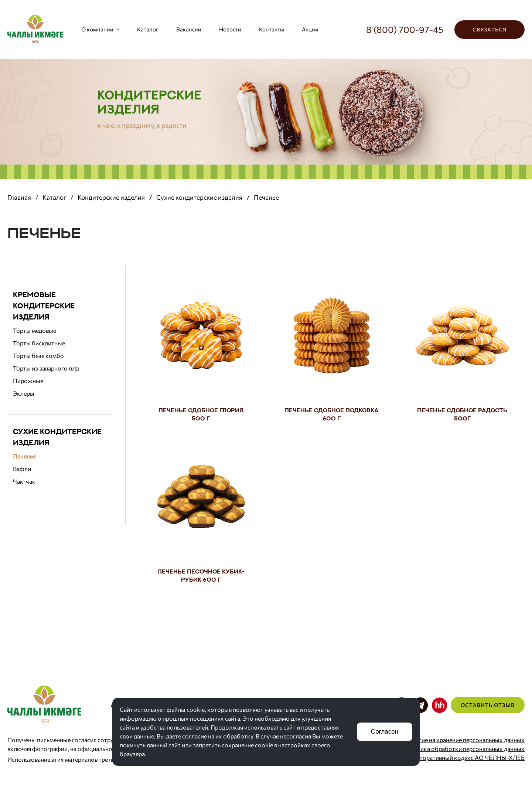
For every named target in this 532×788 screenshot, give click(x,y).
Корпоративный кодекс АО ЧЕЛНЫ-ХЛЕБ (467, 757)
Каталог (148, 29)
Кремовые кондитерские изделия (44, 306)
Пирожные (28, 381)
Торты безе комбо (38, 356)
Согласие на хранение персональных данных (463, 740)
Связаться (490, 29)
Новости (230, 29)
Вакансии (189, 29)
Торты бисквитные (39, 343)
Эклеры (24, 393)
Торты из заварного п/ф (46, 368)
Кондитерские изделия (111, 197)
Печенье (24, 456)
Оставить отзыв (488, 705)
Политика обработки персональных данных (464, 749)
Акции (310, 29)
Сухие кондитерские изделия (199, 197)
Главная (19, 197)
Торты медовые (35, 330)
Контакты (272, 29)
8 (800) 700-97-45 (405, 29)
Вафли (22, 469)
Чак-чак (24, 481)
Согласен (385, 732)
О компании (100, 29)
